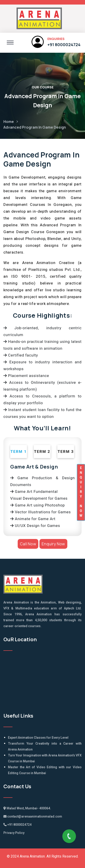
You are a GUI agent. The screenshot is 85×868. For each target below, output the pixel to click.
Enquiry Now (53, 544)
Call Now (28, 544)
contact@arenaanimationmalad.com (33, 817)
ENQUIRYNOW (81, 492)
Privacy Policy (14, 833)
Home (9, 122)
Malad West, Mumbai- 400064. (27, 808)
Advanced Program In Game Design (35, 127)
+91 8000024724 (64, 45)
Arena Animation (32, 856)
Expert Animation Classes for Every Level (38, 738)
